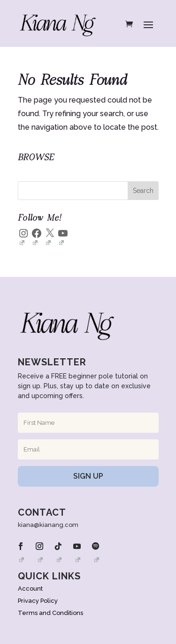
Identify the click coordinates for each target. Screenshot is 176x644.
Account (30, 588)
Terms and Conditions (50, 613)
